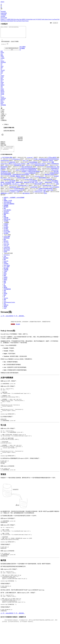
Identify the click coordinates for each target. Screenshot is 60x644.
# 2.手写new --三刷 (14, 195)
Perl (58, 19)
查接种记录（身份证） (48, 164)
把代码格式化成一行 (23, 189)
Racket (20, 21)
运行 (3, 112)
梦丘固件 (18, 328)
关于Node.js (7, 258)
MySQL (3, 94)
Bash (2, 21)
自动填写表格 (34, 190)
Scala (8, 21)
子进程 (5, 275)
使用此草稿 (7, 133)
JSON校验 (3, 107)
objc (34, 19)
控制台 (5, 283)
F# (36, 19)
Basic (2, 106)
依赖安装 (4, 123)
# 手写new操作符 (52, 161)
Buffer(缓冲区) (7, 213)
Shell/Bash (3, 64)
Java (2, 56)
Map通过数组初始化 (19, 192)
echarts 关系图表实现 (30, 176)
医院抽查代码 (18, 169)
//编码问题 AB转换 (49, 178)
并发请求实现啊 (21, 181)
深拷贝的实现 (7, 183)
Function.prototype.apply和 (16, 193)
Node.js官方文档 (8, 257)
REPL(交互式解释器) (9, 207)
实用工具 (6, 308)
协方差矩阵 (12, 184)
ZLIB (5, 311)
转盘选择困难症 (33, 165)
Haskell (12, 21)
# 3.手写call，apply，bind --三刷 (45, 193)
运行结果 (20, 139)
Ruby (32, 19)
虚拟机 (5, 310)
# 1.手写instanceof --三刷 (39, 195)
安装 (5, 202)
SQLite (15, 19)
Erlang (5, 21)
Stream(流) (6, 215)
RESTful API (7, 252)
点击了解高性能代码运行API (12, 51)
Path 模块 (6, 230)
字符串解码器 (7, 292)
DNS (5, 295)
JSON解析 (22, 51)
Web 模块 (6, 237)
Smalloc (5, 280)
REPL (5, 276)
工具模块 (7, 226)
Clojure (2, 78)
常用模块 (6, 227)
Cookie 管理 (7, 251)
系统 (5, 294)
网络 (5, 289)
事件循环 (6, 210)
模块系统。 (7, 216)
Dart (21, 19)
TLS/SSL (6, 301)
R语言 (24, 19)
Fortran (27, 21)
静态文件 (6, 244)
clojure (46, 19)
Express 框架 (7, 238)
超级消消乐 (12, 165)
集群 (5, 279)
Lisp (17, 21)
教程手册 (20, 141)
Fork (2, 115)
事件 (5, 212)
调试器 (5, 291)
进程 (5, 303)
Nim (15, 21)
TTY (5, 304)
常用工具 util (7, 223)
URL (5, 307)
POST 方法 (6, 247)
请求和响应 (7, 241)
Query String (7, 269)
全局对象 (6, 221)
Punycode (6, 264)
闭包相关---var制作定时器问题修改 (31, 175)
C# (26, 19)
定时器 (5, 297)
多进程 (5, 255)
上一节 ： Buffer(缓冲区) (7, 319)
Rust (18, 19)
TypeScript (3, 100)
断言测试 (6, 261)
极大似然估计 (26, 197)
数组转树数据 (43, 181)
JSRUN (2, 2)
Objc (2, 70)
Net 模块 (6, 232)
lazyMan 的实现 (29, 183)
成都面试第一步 (5, 197)
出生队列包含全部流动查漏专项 (29, 172)
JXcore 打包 (7, 253)
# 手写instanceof (16, 162)
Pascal (56, 19)
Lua (53, 19)
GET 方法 (6, 246)
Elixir (2, 103)
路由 (5, 219)
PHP (12, 19)
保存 (2, 113)
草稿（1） (4, 116)
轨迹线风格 (49, 183)
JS (20, 52)
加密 (5, 286)
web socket (37, 179)
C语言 (2, 59)
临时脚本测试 (13, 190)
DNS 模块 (6, 233)
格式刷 (3, 118)
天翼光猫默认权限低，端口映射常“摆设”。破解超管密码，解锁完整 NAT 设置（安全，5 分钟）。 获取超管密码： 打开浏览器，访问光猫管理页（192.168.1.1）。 (29, 186)
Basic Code (26, 164)
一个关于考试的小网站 (7, 161)
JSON (2, 68)
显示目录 (3, 198)
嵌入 (2, 121)
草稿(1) (6, 127)
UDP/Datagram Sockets (9, 306)
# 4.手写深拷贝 (55, 190)
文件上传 (6, 249)
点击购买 (13, 328)
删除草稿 (12, 133)
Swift (43, 19)
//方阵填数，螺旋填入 (15, 179)
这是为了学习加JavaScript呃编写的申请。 (26, 173)
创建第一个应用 (8, 204)
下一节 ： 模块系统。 (19, 319)
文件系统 (6, 224)
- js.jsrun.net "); (30, 161)
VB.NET (39, 19)
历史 (2, 119)
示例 (5, 260)
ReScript (3, 102)
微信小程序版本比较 (27, 170)
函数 (5, 218)
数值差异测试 (4, 170)
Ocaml (2, 91)
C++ (5, 19)
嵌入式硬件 (23, 49)
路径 (5, 298)
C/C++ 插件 (7, 270)
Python (2, 19)
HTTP (5, 277)
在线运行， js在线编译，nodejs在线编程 (14, 201)
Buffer (5, 266)
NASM (2, 96)
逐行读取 (6, 271)
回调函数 (6, 209)
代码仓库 (20, 143)
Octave (2, 104)
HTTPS (5, 282)
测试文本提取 (38, 187)
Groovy (50, 19)
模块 (5, 285)
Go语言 (9, 19)
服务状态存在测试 (40, 169)
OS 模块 (6, 229)
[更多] (45, 197)
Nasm (24, 21)
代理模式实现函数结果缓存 (46, 192)
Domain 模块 (7, 235)
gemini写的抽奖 (33, 184)
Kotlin (29, 19)
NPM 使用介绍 (7, 205)
